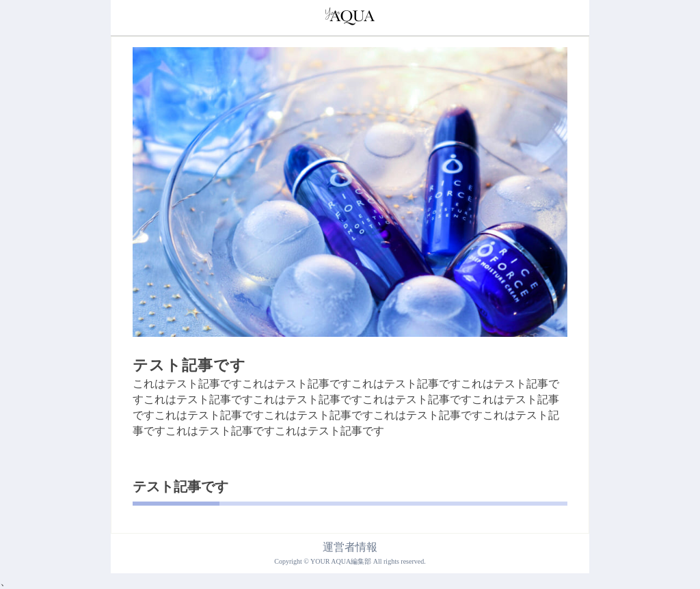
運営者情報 (350, 547)
